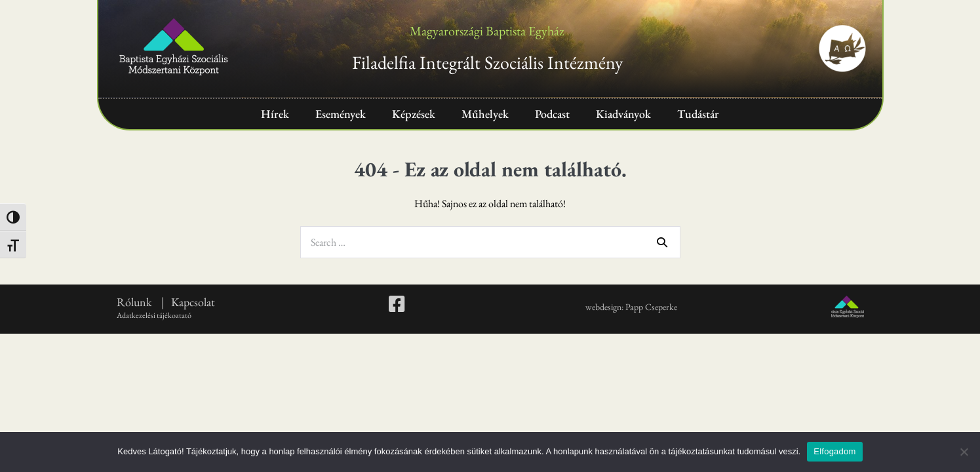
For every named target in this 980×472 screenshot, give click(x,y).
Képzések (414, 114)
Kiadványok (623, 114)
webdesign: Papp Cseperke (631, 307)
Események (341, 114)
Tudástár (698, 114)
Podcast (552, 114)
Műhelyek (485, 114)
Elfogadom (834, 451)
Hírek (275, 114)
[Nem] (964, 452)
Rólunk (135, 302)
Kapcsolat (193, 302)
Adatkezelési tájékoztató (154, 315)
